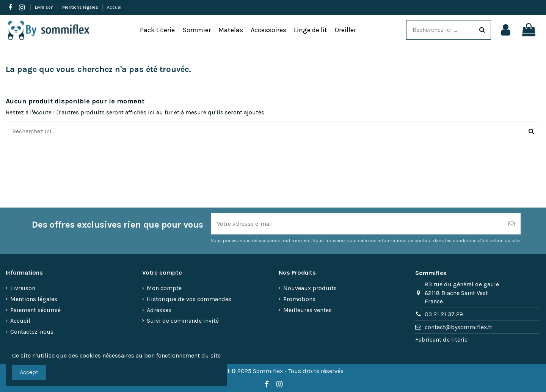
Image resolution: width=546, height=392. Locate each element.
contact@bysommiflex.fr (458, 327)
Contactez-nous (32, 332)
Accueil (115, 7)
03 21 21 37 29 (444, 314)
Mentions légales (81, 7)
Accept (29, 372)
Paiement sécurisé (35, 310)
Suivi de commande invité (183, 321)
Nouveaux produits (310, 288)
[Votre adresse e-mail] (357, 224)
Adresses (159, 310)
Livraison (45, 7)
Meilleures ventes (308, 310)
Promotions (299, 299)
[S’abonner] (511, 224)
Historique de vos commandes (189, 299)
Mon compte (164, 288)
